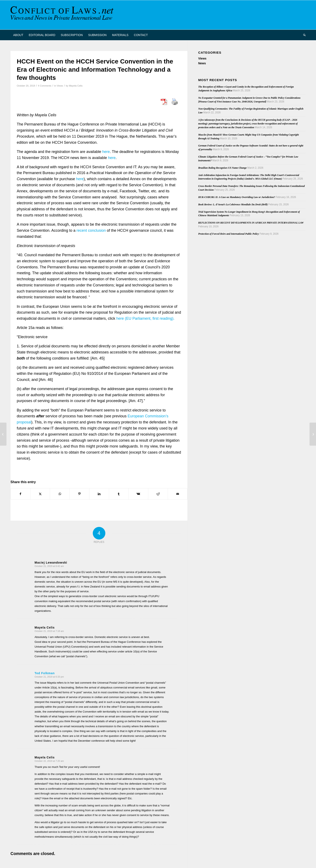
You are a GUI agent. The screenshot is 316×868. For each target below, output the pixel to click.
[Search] (303, 35)
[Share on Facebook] (21, 494)
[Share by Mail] (178, 494)
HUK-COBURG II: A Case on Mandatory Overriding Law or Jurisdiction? (237, 197)
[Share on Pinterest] (79, 494)
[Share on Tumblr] (119, 494)
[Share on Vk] (138, 494)
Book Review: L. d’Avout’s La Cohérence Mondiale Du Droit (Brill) (233, 204)
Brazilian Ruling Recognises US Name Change (222, 168)
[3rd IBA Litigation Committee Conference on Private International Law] (3, 434)
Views (60, 86)
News (202, 63)
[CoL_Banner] (63, 15)
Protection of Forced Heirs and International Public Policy (228, 234)
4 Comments (45, 86)
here (106, 152)
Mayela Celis (76, 86)
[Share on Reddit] (158, 494)
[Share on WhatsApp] (60, 494)
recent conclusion (91, 230)
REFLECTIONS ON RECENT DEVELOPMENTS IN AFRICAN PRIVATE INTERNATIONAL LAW (251, 223)
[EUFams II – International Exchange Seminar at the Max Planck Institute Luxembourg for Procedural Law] (313, 434)
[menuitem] (18, 35)
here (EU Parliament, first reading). (145, 318)
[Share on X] (40, 494)
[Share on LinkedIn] (99, 494)
